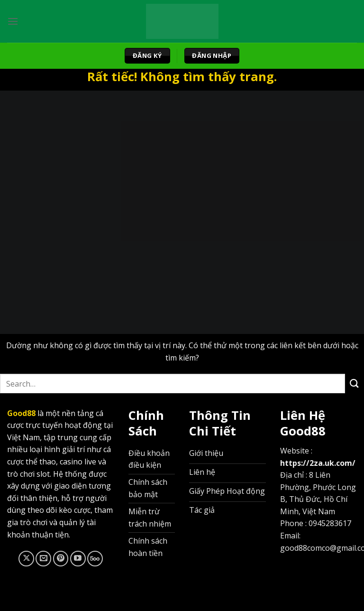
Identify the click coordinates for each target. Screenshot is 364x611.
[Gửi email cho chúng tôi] (43, 559)
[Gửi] (355, 384)
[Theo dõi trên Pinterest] (61, 559)
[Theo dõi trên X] (26, 559)
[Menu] (13, 21)
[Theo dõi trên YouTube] (78, 559)
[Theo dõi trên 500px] (95, 559)
